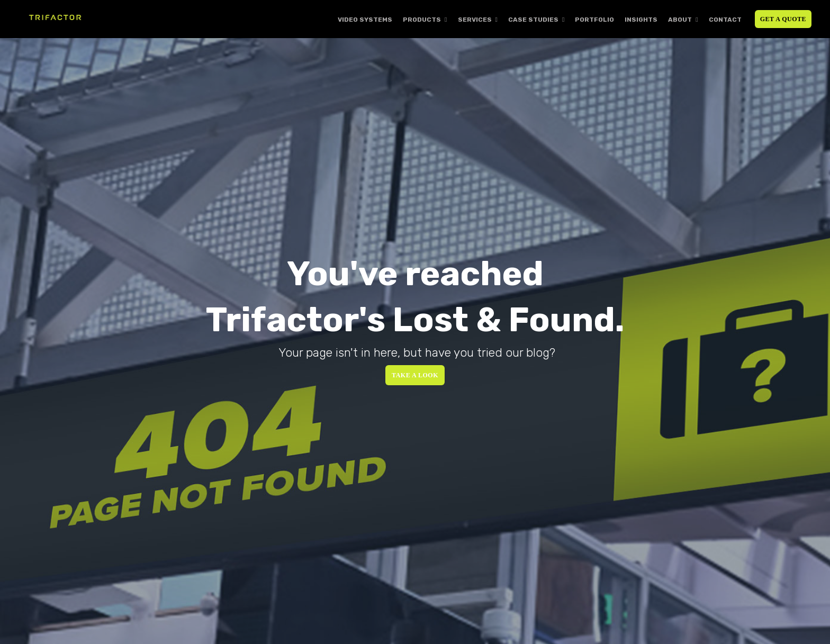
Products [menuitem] (422, 20)
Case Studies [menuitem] (533, 20)
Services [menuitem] (475, 20)
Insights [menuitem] (641, 20)
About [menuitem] (680, 20)
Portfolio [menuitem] (594, 20)
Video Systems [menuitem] (365, 20)
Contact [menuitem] (725, 20)
